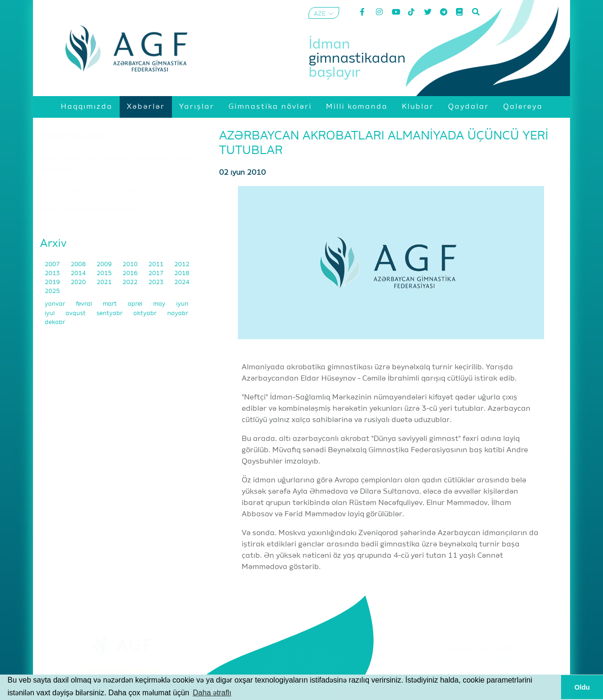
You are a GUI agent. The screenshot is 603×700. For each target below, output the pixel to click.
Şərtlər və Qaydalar (481, 662)
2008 (79, 265)
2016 (131, 273)
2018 (182, 273)
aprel (136, 304)
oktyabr (146, 313)
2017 (157, 273)
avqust (76, 313)
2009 (105, 265)
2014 (79, 273)
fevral (85, 304)
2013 (53, 273)
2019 (53, 282)
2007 (53, 265)
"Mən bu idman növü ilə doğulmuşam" (89, 209)
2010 (131, 265)
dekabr (55, 322)
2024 (182, 282)
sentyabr (110, 313)
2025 (52, 291)
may (160, 304)
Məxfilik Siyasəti (481, 674)
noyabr (178, 313)
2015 (105, 273)
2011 (157, 265)
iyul (50, 313)
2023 (157, 282)
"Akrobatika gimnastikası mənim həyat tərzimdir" (105, 189)
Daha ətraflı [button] (212, 693)
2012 (182, 265)
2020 (79, 282)
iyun (182, 304)
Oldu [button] (582, 687)
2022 (131, 282)
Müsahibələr (73, 136)
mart (110, 304)
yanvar (56, 304)
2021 (105, 282)
